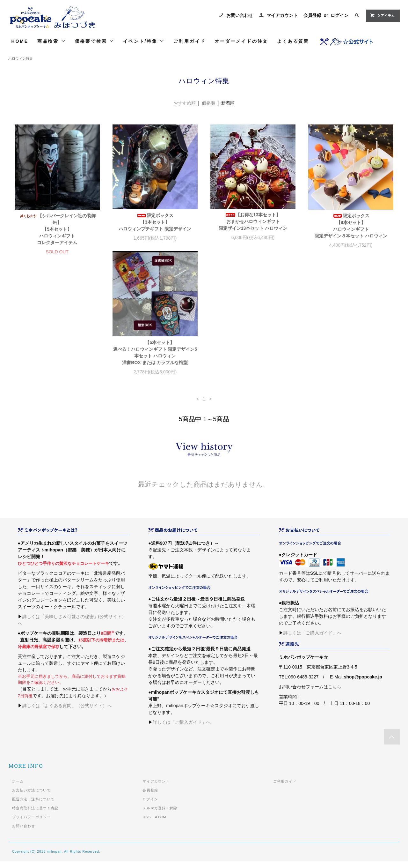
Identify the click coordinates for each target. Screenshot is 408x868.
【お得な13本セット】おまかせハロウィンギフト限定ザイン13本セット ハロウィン (253, 221)
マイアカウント (282, 15)
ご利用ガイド (189, 41)
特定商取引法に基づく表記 (35, 815)
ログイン (339, 15)
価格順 (208, 103)
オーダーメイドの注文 (241, 41)
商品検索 (52, 41)
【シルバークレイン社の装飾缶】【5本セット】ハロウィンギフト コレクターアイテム (57, 229)
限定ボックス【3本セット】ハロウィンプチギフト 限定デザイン (155, 222)
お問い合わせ (240, 15)
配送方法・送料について (33, 806)
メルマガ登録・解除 (160, 815)
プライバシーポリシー (31, 824)
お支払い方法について (31, 797)
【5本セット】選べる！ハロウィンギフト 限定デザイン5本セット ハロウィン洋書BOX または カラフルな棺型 (57, 359)
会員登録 (312, 15)
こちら (335, 693)
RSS (147, 824)
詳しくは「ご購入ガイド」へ (182, 729)
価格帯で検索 (95, 41)
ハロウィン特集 (21, 58)
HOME (20, 41)
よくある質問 (293, 41)
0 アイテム (382, 15)
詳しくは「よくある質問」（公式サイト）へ (67, 712)
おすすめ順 (185, 103)
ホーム (18, 788)
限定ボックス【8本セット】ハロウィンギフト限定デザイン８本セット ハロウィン (351, 226)
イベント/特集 (144, 41)
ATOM (161, 824)
